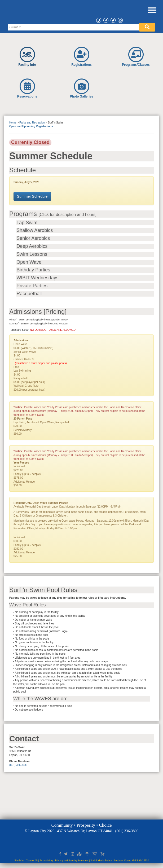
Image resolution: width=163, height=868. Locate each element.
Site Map (19, 860)
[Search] (74, 27)
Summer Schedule (32, 196)
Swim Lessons (32, 254)
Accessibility (46, 860)
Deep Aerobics (32, 246)
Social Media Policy (101, 860)
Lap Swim (27, 223)
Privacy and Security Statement (72, 860)
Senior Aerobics (33, 238)
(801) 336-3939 (18, 765)
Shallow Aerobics (35, 230)
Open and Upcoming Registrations (31, 126)
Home (13, 123)
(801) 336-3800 (127, 831)
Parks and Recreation (32, 123)
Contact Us (32, 860)
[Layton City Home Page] (83, 13)
